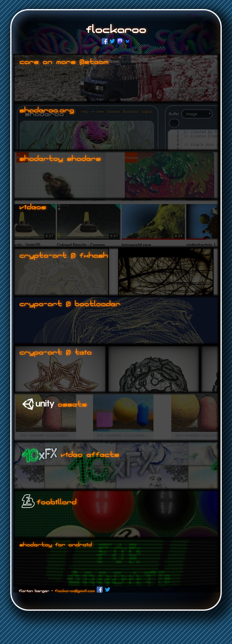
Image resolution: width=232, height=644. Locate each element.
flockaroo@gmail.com (75, 591)
